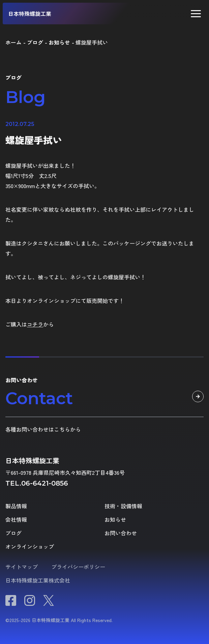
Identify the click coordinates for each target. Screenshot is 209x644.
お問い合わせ (121, 533)
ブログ (13, 533)
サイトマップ (22, 567)
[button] (196, 14)
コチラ (35, 324)
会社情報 (16, 519)
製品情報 (16, 506)
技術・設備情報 (123, 506)
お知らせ (115, 519)
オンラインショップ (30, 546)
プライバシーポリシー (78, 567)
